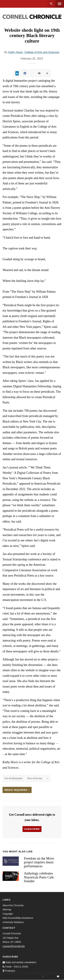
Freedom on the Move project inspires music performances (39, 862)
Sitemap (7, 909)
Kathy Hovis (15, 52)
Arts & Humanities (14, 778)
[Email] (58, 977)
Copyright (8, 914)
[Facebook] (43, 977)
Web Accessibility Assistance (18, 918)
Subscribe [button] (32, 829)
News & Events (35, 778)
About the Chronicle (13, 905)
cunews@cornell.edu (14, 946)
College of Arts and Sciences (42, 52)
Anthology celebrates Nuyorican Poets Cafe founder (39, 877)
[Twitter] (51, 977)
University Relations (13, 922)
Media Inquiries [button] (17, 790)
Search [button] (51, 4)
